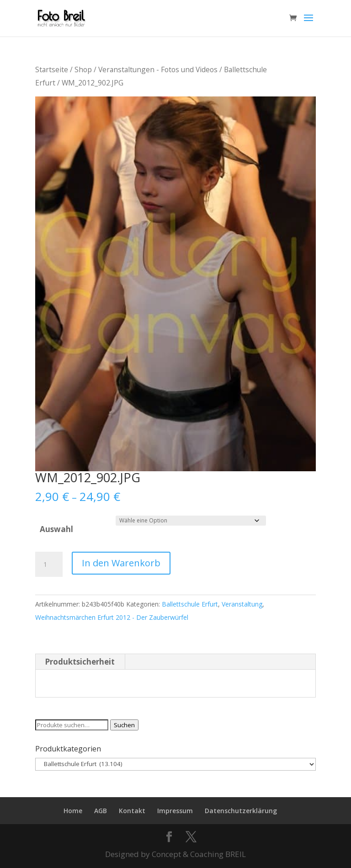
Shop (83, 69)
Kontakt (132, 811)
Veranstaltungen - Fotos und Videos (158, 69)
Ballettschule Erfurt (190, 604)
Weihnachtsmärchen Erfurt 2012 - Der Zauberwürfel (112, 617)
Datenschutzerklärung (241, 811)
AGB (101, 811)
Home (73, 811)
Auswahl (56, 529)
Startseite (52, 69)
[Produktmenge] (49, 564)
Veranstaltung (242, 604)
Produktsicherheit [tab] (80, 662)
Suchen (124, 725)
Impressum (175, 811)
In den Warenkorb (121, 563)
